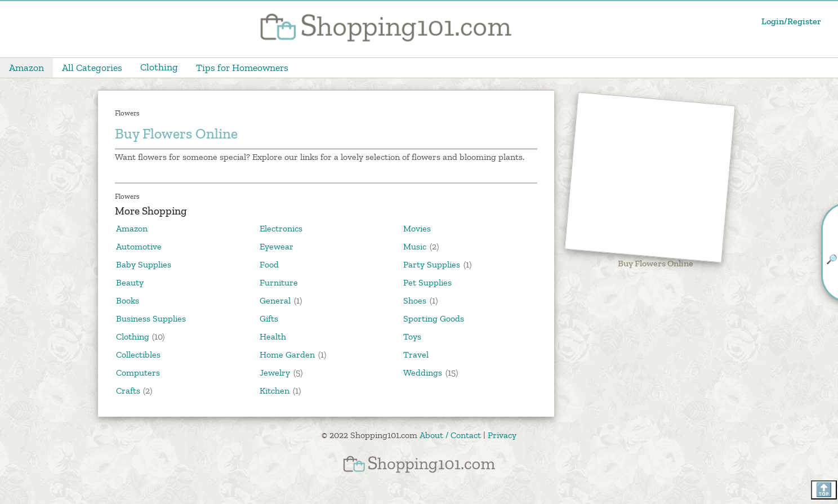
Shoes (415, 300)
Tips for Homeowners (242, 68)
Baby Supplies (144, 264)
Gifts (269, 318)
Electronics (281, 228)
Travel (416, 354)
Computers (138, 373)
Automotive (139, 246)
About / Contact (450, 435)
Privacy (502, 435)
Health (273, 336)
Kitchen (275, 391)
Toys (412, 336)
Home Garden (287, 354)
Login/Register (791, 21)
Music (415, 246)
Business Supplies (151, 318)
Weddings (423, 373)
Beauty (130, 282)
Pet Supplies (427, 282)
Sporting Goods (434, 318)
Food (269, 264)
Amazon (26, 68)
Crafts (128, 391)
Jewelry (275, 373)
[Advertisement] (650, 178)
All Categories (92, 68)
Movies (417, 228)
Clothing (159, 67)
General (275, 300)
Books (128, 300)
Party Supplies (432, 264)
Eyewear (277, 246)
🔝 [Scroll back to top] (824, 490)
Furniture (279, 282)
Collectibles (138, 354)
